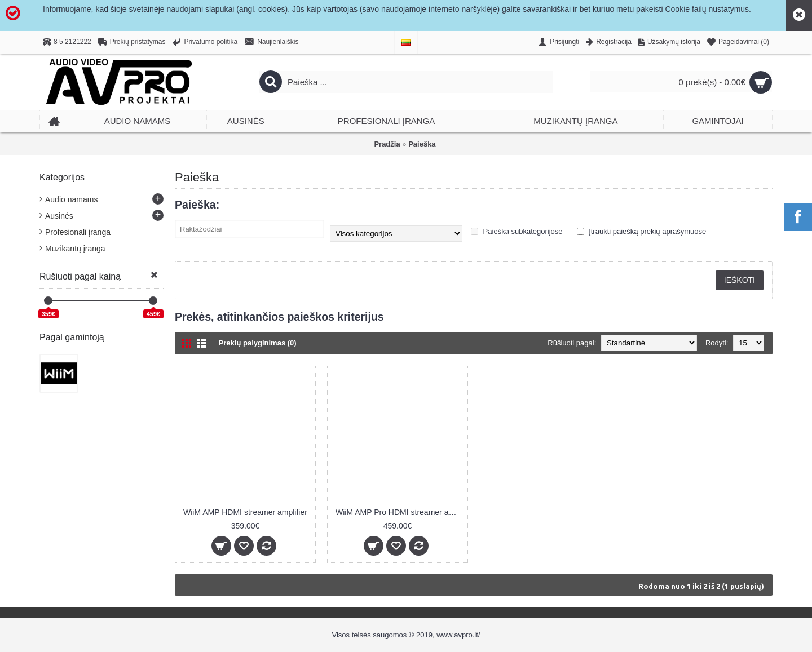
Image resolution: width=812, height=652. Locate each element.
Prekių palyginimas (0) (258, 343)
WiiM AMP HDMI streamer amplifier (245, 512)
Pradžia (387, 144)
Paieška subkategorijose (517, 231)
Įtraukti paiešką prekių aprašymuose (642, 231)
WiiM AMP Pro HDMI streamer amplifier (400, 512)
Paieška (422, 144)
